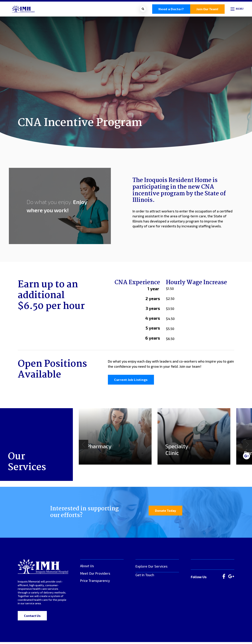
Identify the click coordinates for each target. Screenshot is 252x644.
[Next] (247, 447)
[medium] (246, 456)
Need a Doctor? (171, 10)
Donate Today (165, 513)
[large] (224, 579)
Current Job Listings (131, 382)
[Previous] (83, 447)
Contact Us (32, 618)
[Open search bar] (143, 10)
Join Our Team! (207, 10)
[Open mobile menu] (237, 10)
